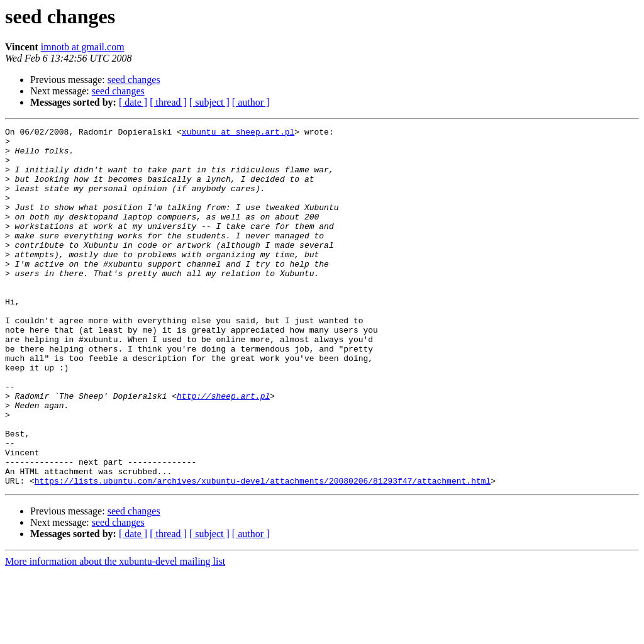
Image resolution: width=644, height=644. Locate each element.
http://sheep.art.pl (223, 450)
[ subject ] (209, 102)
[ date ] (133, 102)
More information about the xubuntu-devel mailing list (115, 633)
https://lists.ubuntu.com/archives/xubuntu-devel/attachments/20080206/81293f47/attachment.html (263, 552)
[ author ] (251, 102)
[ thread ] (168, 102)
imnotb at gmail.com (83, 47)
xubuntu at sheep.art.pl (238, 133)
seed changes (134, 80)
